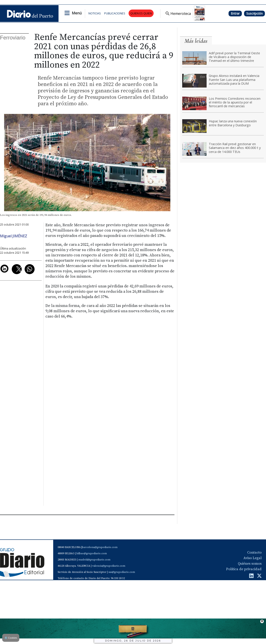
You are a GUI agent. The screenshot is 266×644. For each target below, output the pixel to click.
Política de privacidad (244, 569)
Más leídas (196, 41)
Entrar (235, 13)
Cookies (11, 638)
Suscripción (254, 13)
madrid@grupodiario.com (94, 560)
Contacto (254, 552)
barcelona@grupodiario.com (100, 547)
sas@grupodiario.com (122, 572)
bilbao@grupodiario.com (92, 553)
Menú (77, 13)
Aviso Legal (252, 558)
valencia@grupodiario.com (109, 566)
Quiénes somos (250, 564)
